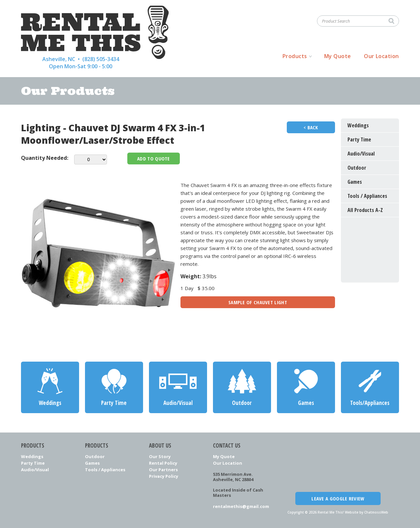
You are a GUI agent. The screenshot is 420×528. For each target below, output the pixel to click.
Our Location (381, 56)
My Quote (338, 56)
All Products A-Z (365, 210)
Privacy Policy (164, 476)
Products (295, 56)
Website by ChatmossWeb (367, 512)
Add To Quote (154, 158)
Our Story (160, 456)
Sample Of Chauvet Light (258, 302)
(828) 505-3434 (101, 59)
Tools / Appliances (105, 470)
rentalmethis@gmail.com (241, 506)
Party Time (33, 463)
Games (92, 463)
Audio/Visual (35, 470)
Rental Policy (163, 463)
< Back (311, 127)
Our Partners (163, 470)
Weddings (32, 456)
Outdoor (95, 456)
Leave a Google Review (338, 498)
